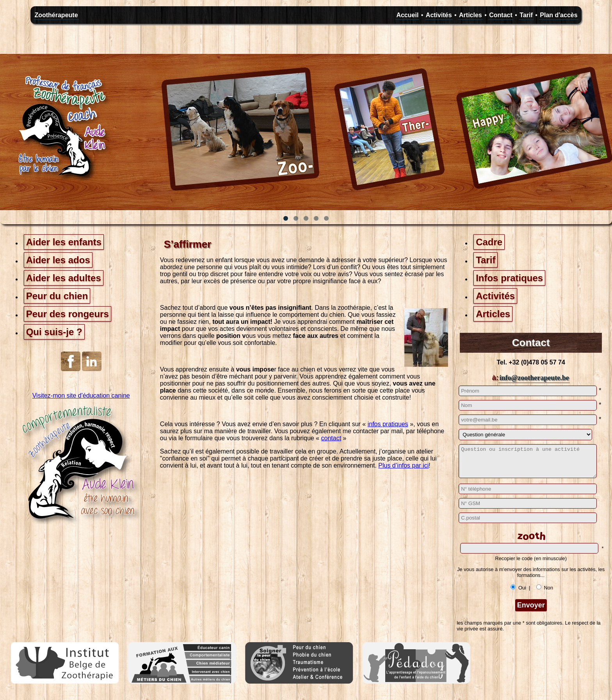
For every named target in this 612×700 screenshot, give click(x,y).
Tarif (526, 15)
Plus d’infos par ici (403, 465)
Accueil (407, 15)
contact (331, 438)
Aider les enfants (64, 242)
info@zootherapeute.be (534, 378)
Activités (439, 15)
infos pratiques (388, 424)
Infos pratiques (509, 278)
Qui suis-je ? (54, 332)
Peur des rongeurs (68, 314)
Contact (501, 15)
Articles (471, 15)
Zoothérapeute (56, 15)
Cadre (489, 242)
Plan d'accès (559, 15)
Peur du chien (57, 296)
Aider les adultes (64, 278)
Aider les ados (58, 260)
